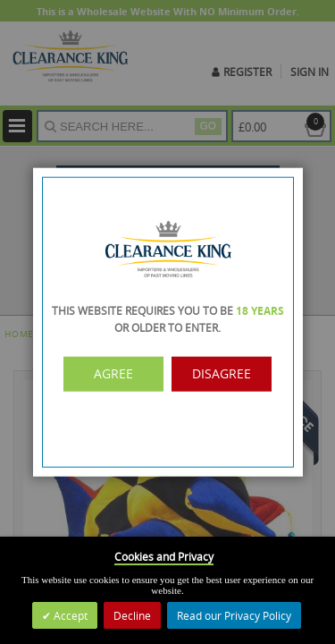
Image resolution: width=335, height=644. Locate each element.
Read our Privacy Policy (234, 615)
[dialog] (167, 322)
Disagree (219, 374)
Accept (69, 615)
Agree (116, 374)
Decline (132, 615)
